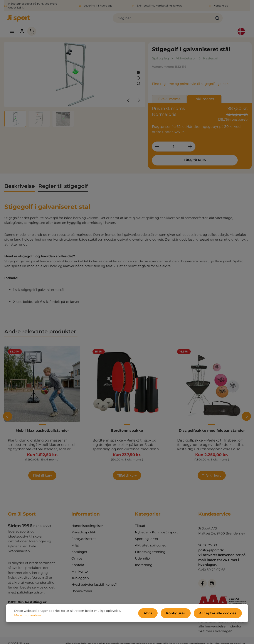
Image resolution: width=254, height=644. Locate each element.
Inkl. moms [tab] (204, 90)
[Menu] (205, 20)
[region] (75, 76)
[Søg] (164, 20)
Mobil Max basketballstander (42, 421)
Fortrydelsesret (84, 533)
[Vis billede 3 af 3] (138, 75)
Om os (77, 552)
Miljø (75, 539)
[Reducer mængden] (157, 137)
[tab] (20, 177)
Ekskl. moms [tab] (169, 90)
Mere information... (29, 616)
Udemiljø (142, 552)
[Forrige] (129, 92)
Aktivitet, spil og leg (151, 539)
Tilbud (140, 520)
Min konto (80, 565)
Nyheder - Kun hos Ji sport (156, 526)
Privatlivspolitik (84, 526)
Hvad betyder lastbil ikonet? (94, 578)
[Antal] (174, 137)
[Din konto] (215, 20)
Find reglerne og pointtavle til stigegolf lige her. (190, 75)
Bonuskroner (82, 585)
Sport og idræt (147, 533)
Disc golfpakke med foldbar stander (212, 421)
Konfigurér (182, 614)
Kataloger (79, 546)
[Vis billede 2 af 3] (138, 69)
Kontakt (78, 559)
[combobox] (109, 20)
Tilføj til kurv (180, 151)
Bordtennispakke (127, 421)
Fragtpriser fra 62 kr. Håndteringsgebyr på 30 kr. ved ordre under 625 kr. (199, 120)
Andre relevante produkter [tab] (41, 322)
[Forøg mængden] (190, 137)
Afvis (157, 614)
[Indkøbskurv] (225, 20)
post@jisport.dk (211, 544)
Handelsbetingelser (87, 520)
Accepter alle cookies (220, 614)
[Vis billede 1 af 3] (138, 64)
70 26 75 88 (208, 539)
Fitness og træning (150, 546)
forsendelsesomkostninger (127, 637)
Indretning (144, 559)
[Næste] (139, 92)
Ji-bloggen (80, 572)
